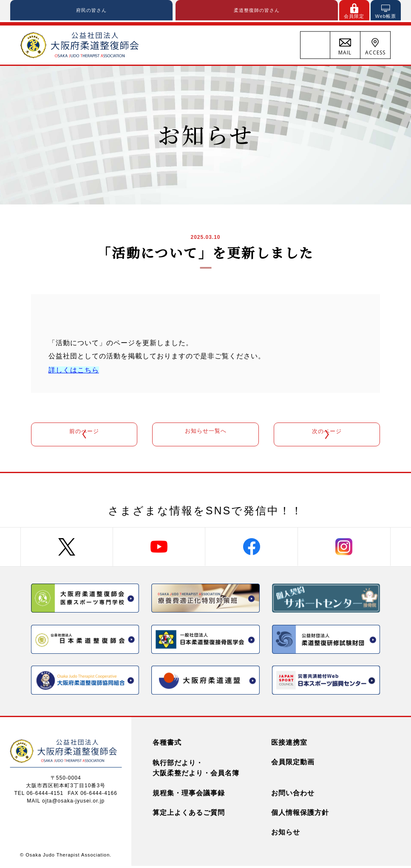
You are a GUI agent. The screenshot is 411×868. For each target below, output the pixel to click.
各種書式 (167, 745)
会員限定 (354, 17)
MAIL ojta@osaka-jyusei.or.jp (66, 803)
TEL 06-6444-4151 (39, 795)
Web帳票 (386, 17)
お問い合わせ (293, 795)
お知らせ (286, 834)
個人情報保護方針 (300, 815)
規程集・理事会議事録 (189, 795)
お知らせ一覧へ (205, 435)
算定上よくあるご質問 (189, 815)
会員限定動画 (293, 764)
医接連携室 (289, 745)
